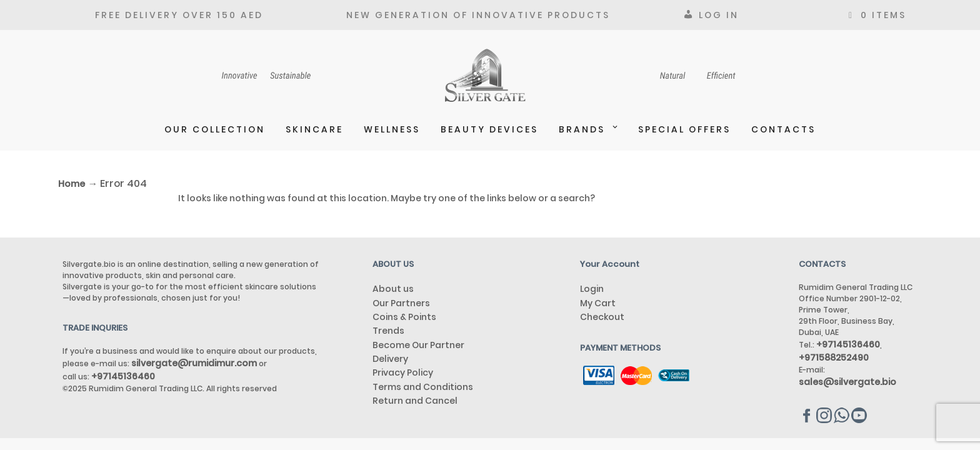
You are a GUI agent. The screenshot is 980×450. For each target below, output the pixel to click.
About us (393, 289)
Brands (582, 129)
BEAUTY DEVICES (489, 129)
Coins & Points (404, 317)
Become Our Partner (418, 345)
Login (592, 289)
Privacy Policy (403, 372)
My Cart (598, 303)
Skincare (314, 129)
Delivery (390, 359)
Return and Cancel (415, 401)
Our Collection (215, 129)
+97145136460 (123, 376)
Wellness (392, 129)
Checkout (602, 317)
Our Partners (401, 303)
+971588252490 (834, 357)
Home (72, 184)
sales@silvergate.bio (847, 382)
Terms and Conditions (423, 387)
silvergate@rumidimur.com (194, 363)
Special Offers (684, 129)
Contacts (783, 129)
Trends (388, 331)
